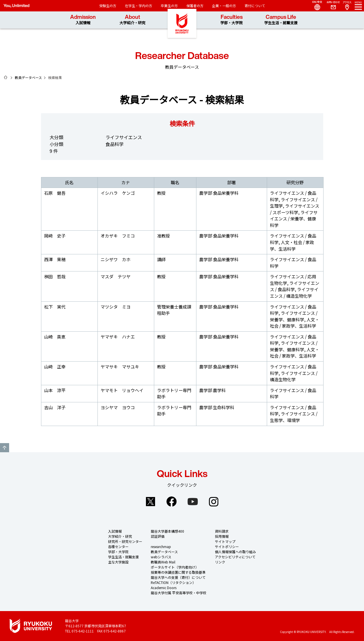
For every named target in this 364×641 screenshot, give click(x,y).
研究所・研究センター (125, 541)
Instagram (214, 502)
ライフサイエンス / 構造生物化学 (294, 293)
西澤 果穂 (55, 259)
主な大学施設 (118, 562)
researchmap (161, 546)
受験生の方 (108, 6)
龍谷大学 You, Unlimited (182, 29)
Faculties (231, 20)
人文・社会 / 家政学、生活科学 (292, 246)
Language (315, 6)
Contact (331, 6)
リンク (220, 562)
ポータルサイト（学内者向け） (175, 567)
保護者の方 (195, 6)
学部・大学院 (118, 552)
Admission (83, 20)
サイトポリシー (227, 546)
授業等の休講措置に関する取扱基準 (178, 572)
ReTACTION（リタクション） (173, 582)
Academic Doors (164, 588)
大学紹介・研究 (120, 536)
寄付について (255, 6)
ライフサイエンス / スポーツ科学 (295, 209)
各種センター (118, 546)
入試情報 (115, 531)
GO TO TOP (5, 448)
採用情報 (222, 536)
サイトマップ (225, 541)
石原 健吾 (55, 193)
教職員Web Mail (163, 562)
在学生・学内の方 (139, 6)
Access (347, 6)
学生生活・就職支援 (123, 557)
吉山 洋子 (55, 407)
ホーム (6, 77)
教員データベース (28, 77)
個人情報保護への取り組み (235, 552)
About (132, 20)
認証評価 (158, 536)
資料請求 (222, 531)
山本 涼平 (55, 390)
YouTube (193, 502)
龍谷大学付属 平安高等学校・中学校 (179, 593)
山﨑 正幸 (55, 367)
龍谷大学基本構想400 (167, 531)
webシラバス (161, 557)
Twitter (151, 502)
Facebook (172, 502)
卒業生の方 (169, 6)
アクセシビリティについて (235, 557)
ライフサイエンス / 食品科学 (295, 286)
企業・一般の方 (224, 6)
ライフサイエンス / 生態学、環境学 (294, 417)
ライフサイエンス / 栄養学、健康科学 (294, 219)
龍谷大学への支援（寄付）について (178, 577)
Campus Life (281, 20)
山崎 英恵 (55, 337)
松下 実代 (55, 307)
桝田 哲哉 (55, 276)
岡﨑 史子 (55, 236)
